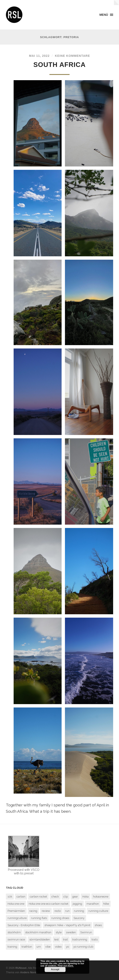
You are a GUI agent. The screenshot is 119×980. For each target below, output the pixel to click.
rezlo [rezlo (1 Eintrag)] (58, 911)
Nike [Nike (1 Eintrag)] (106, 904)
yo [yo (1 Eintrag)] (67, 947)
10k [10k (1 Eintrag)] (10, 897)
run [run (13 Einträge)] (67, 911)
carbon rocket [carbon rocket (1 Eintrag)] (38, 897)
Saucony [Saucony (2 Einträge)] (79, 918)
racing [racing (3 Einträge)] (33, 911)
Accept (55, 969)
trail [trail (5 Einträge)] (65, 939)
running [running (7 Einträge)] (79, 911)
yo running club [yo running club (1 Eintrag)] (83, 947)
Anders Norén (29, 972)
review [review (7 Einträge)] (46, 911)
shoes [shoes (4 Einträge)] (98, 925)
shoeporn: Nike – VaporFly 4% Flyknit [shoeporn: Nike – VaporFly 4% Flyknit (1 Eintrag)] (67, 925)
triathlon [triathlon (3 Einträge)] (27, 947)
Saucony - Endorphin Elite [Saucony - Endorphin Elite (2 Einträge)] (24, 925)
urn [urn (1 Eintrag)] (39, 947)
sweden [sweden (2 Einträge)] (71, 932)
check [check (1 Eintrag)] (55, 897)
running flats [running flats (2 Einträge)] (39, 918)
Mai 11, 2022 (39, 56)
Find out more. (66, 966)
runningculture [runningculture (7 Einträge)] (17, 918)
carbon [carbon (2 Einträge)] (21, 897)
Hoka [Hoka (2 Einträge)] (85, 897)
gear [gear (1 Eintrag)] (75, 897)
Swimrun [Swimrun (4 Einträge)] (86, 932)
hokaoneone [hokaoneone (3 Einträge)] (101, 897)
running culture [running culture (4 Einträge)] (98, 911)
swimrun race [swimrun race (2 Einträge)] (16, 939)
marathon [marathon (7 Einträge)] (93, 904)
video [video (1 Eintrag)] (58, 947)
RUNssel (21, 968)
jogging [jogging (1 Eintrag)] (77, 904)
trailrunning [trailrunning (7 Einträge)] (80, 939)
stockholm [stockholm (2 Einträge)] (14, 932)
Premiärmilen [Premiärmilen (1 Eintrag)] (16, 911)
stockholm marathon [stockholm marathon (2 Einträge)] (38, 932)
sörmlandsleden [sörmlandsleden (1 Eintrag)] (40, 939)
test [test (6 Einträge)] (56, 939)
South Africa (60, 65)
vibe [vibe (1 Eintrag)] (48, 947)
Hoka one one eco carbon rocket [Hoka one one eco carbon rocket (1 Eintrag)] (49, 904)
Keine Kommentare (72, 56)
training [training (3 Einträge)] (12, 947)
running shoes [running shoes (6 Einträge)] (60, 918)
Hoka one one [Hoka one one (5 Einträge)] (16, 904)
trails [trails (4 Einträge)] (95, 939)
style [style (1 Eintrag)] (59, 932)
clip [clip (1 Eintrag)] (66, 897)
